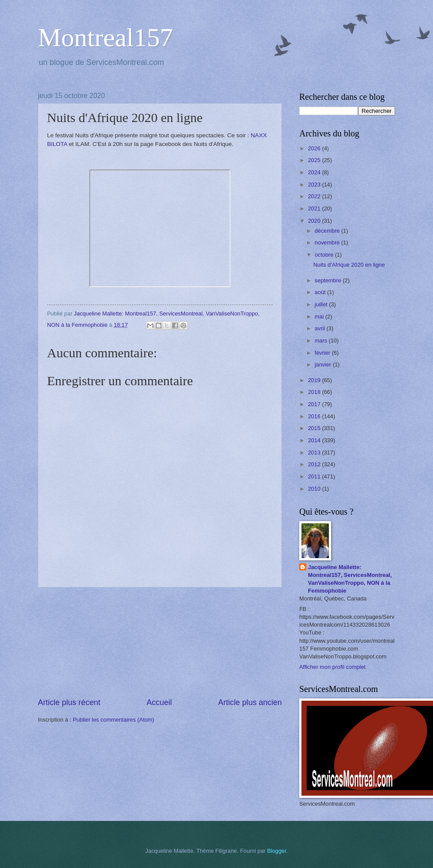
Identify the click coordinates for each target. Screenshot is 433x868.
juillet (322, 304)
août (321, 292)
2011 (315, 476)
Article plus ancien (250, 702)
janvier (324, 364)
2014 (315, 440)
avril (320, 328)
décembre (328, 231)
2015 (315, 428)
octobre (325, 255)
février (323, 353)
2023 (315, 185)
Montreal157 (105, 37)
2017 (315, 404)
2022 (315, 196)
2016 (315, 416)
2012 (315, 464)
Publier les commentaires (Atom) (113, 720)
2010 (315, 489)
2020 (315, 221)
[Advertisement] (160, 642)
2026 (315, 148)
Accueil (159, 702)
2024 (315, 172)
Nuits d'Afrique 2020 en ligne (349, 265)
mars (321, 341)
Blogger (277, 851)
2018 (315, 392)
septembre (328, 280)
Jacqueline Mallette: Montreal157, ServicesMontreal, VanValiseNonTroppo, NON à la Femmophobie (350, 579)
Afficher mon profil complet (332, 667)
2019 (315, 380)
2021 (315, 209)
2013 (315, 453)
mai (320, 317)
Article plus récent (69, 702)
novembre (328, 242)
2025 (315, 160)
